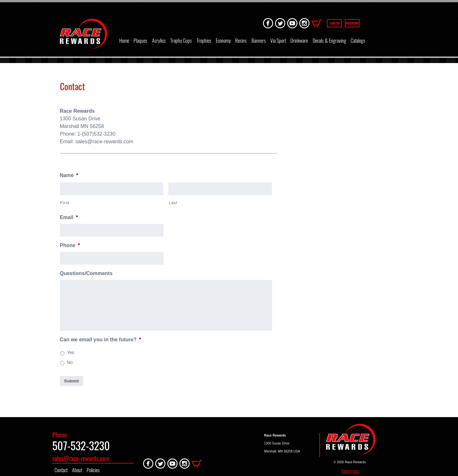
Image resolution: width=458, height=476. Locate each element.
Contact (61, 470)
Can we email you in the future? (101, 340)
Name (69, 175)
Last (173, 203)
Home (124, 40)
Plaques (140, 40)
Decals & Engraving (329, 40)
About (77, 470)
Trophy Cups (181, 40)
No (70, 362)
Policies (93, 470)
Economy (223, 40)
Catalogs (358, 40)
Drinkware (299, 40)
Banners (259, 40)
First (65, 203)
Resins (241, 40)
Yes (71, 352)
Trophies (204, 40)
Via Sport (278, 40)
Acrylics (159, 40)
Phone (70, 245)
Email (69, 217)
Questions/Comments (86, 273)
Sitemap (350, 471)
